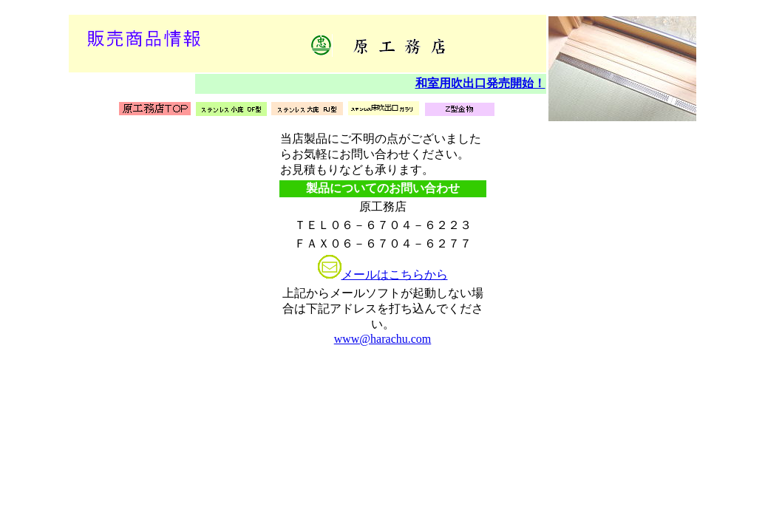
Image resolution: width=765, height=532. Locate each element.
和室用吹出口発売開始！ (480, 83)
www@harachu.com (383, 339)
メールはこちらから (395, 274)
